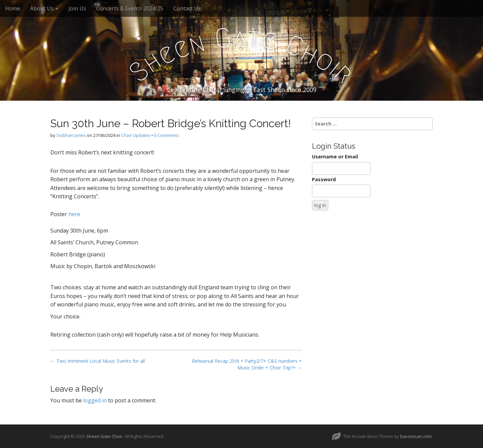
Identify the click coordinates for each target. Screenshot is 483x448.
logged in (95, 400)
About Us (44, 8)
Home (13, 8)
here (74, 214)
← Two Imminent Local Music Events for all (98, 361)
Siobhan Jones (71, 135)
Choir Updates (136, 135)
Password (324, 179)
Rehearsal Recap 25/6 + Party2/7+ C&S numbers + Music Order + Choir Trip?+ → (247, 364)
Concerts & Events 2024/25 (130, 8)
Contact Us (187, 8)
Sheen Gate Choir (104, 436)
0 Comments (167, 135)
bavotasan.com (416, 436)
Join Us (77, 8)
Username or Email (335, 157)
